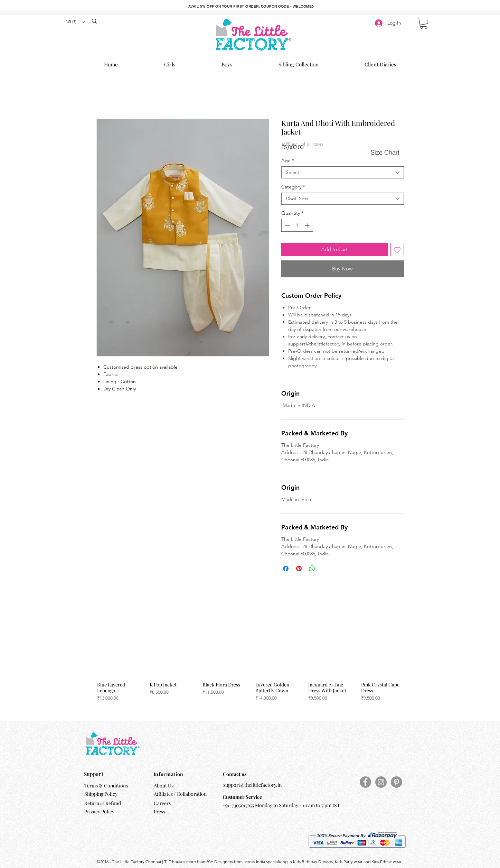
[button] (75, 22)
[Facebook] (365, 782)
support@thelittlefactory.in (252, 785)
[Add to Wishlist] (397, 250)
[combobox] (343, 172)
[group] (249, 663)
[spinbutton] (297, 225)
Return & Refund (103, 803)
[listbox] (75, 22)
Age (288, 161)
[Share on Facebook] (286, 569)
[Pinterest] (397, 782)
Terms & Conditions (106, 786)
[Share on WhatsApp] (312, 569)
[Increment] (308, 225)
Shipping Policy (101, 794)
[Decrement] (287, 225)
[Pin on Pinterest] (299, 569)
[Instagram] (381, 782)
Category (293, 187)
